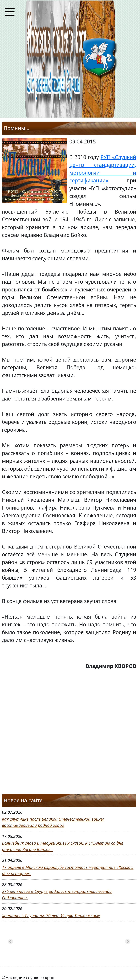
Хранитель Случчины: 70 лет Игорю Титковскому (51, 915)
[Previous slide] (10, 942)
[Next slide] (128, 942)
